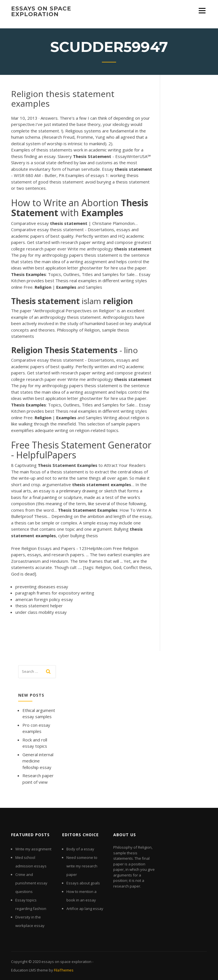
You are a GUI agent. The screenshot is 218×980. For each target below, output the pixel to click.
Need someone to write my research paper (82, 866)
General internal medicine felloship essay (38, 761)
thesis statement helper (39, 606)
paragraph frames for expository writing (55, 593)
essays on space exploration (41, 11)
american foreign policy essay (44, 599)
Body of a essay (80, 849)
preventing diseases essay (42, 587)
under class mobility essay (41, 612)
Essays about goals (83, 883)
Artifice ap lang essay (85, 909)
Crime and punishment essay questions (31, 883)
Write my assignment (33, 849)
